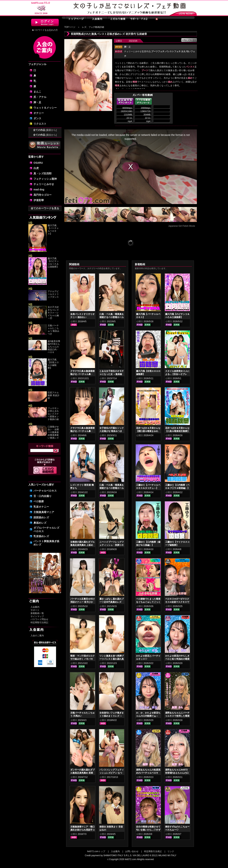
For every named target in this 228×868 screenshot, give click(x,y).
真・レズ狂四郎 (43, 173)
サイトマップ (37, 616)
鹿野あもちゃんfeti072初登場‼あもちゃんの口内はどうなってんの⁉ (177, 773)
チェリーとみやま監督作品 (137, 51)
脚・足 (37, 102)
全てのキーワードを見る (45, 208)
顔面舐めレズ (41, 517)
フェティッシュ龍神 (45, 179)
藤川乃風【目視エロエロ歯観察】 (53, 364)
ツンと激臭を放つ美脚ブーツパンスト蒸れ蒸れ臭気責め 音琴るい (112, 659)
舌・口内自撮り (43, 496)
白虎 (36, 168)
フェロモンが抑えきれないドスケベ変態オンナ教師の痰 (53, 414)
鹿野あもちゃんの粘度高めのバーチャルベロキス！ (148, 773)
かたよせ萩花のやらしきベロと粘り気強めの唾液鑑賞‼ (177, 659)
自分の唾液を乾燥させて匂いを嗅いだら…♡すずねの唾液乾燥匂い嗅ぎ (148, 830)
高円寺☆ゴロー (43, 195)
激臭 (183, 51)
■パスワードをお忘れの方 (45, 30)
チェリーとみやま (44, 184)
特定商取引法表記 (39, 622)
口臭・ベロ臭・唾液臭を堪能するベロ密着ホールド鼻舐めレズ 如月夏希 (112, 317)
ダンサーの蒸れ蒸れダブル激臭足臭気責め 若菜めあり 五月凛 (83, 773)
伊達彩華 (39, 200)
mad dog (39, 189)
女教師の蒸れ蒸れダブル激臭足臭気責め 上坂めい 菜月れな (83, 545)
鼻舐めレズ (40, 523)
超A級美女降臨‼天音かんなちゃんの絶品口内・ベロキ (54, 347)
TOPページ (70, 27)
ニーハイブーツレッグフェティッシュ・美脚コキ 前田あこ (112, 545)
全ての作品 (45, 130)
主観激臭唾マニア (44, 512)
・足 (127, 47)
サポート (35, 610)
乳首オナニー (41, 507)
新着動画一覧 (37, 613)
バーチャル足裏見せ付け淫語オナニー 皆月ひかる (83, 602)
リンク (171, 851)
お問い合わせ (132, 851)
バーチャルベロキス (45, 491)
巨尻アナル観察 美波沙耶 (54, 395)
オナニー (39, 113)
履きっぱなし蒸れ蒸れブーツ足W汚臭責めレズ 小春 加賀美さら (112, 602)
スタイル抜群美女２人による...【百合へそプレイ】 (177, 374)
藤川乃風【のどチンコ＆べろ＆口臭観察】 (53, 263)
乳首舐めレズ (41, 536)
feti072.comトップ (96, 851)
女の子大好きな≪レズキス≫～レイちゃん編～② (53, 313)
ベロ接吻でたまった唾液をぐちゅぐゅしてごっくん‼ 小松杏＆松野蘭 (148, 602)
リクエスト (40, 124)
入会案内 (35, 607)
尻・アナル (40, 97)
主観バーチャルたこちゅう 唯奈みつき (54, 330)
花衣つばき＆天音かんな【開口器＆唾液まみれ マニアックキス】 (148, 431)
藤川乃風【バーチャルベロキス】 (53, 230)
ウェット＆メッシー (45, 108)
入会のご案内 (37, 636)
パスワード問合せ (39, 619)
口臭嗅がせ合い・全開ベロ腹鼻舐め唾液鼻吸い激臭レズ (53, 432)
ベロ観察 (39, 501)
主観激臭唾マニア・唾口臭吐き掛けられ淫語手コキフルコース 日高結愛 (83, 830)
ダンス (37, 118)
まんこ (37, 92)
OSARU (38, 163)
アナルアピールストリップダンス (53, 294)
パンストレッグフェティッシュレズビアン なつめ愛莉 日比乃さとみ (112, 773)
